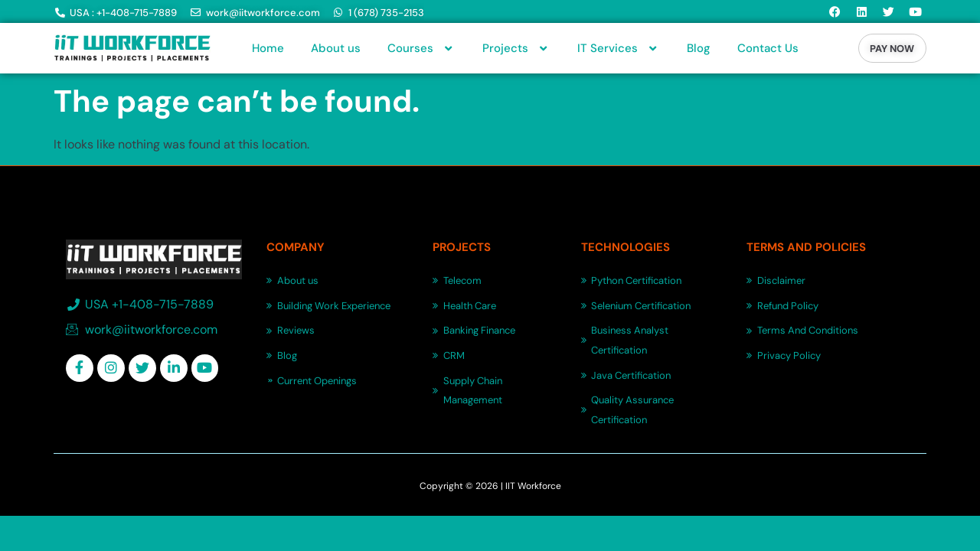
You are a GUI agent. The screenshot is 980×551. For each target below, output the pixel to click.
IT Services (619, 49)
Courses (421, 49)
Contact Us (768, 48)
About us (336, 48)
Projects (516, 49)
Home (268, 48)
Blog (699, 48)
